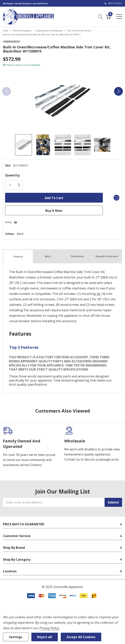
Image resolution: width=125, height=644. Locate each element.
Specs (48, 256)
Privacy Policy (49, 628)
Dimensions (77, 256)
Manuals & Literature (107, 256)
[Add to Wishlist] (116, 198)
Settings (16, 637)
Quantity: (13, 175)
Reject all (45, 637)
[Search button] (101, 16)
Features (18, 257)
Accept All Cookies (81, 637)
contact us (20, 65)
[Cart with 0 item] (108, 16)
